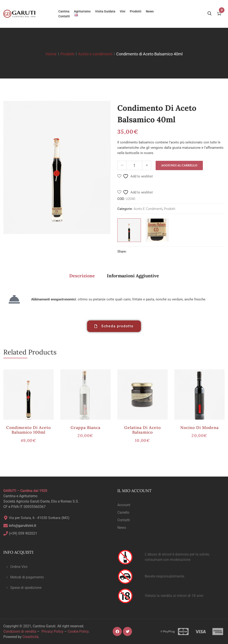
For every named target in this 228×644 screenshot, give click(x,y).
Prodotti (67, 54)
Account (124, 505)
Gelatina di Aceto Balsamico (143, 430)
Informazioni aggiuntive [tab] (133, 276)
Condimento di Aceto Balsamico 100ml (29, 430)
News (122, 528)
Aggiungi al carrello (179, 165)
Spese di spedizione (26, 588)
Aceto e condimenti (95, 54)
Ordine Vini (19, 567)
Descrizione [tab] (82, 276)
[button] (57, 567)
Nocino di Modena (200, 428)
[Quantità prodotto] (134, 165)
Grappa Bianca (86, 428)
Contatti (124, 520)
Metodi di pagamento (27, 577)
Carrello (123, 512)
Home (51, 54)
